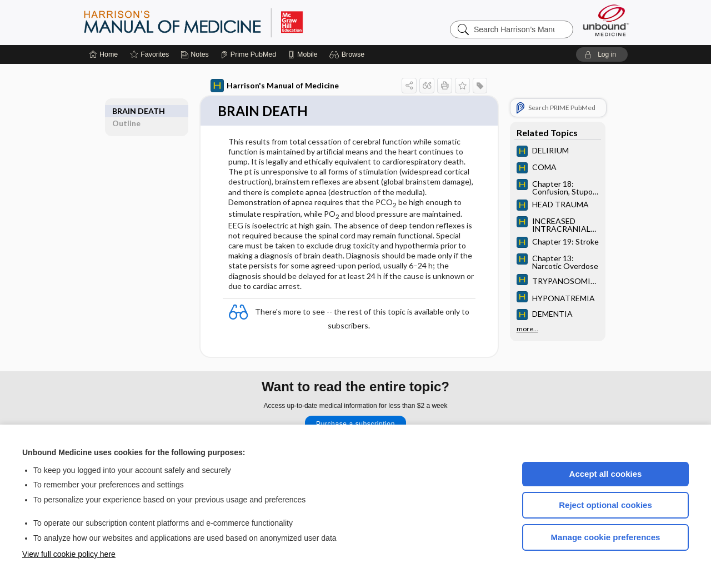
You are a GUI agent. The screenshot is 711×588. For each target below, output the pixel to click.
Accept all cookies (606, 474)
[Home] (104, 54)
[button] (349, 54)
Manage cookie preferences (606, 537)
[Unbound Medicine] (606, 20)
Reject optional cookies (605, 505)
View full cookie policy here (69, 554)
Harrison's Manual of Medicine (275, 86)
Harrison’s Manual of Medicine (222, 22)
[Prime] (248, 54)
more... (527, 328)
